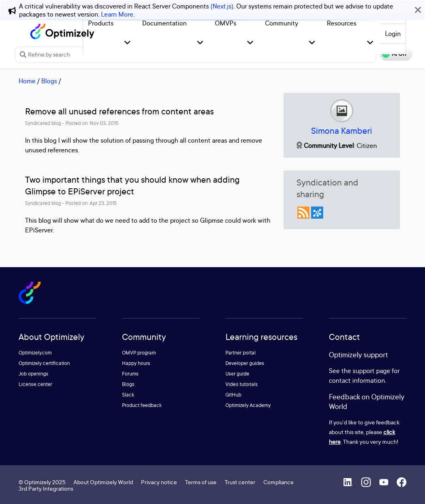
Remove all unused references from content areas (119, 111)
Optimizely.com (35, 353)
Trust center (240, 482)
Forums (130, 374)
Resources (342, 23)
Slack (128, 395)
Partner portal (241, 353)
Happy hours (136, 363)
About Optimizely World (103, 482)
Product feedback (142, 405)
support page (371, 371)
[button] (127, 43)
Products (101, 23)
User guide (237, 374)
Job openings (34, 374)
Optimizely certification (44, 363)
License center (35, 384)
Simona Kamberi (342, 131)
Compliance (279, 482)
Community (282, 23)
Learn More (117, 14)
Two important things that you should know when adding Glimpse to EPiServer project (132, 186)
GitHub (233, 395)
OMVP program (139, 353)
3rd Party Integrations (46, 488)
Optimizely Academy (248, 405)
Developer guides (245, 363)
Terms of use (201, 482)
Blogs (49, 81)
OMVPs (226, 23)
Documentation (164, 23)
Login (393, 34)
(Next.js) (222, 6)
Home (27, 81)
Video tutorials (242, 384)
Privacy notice (159, 482)
